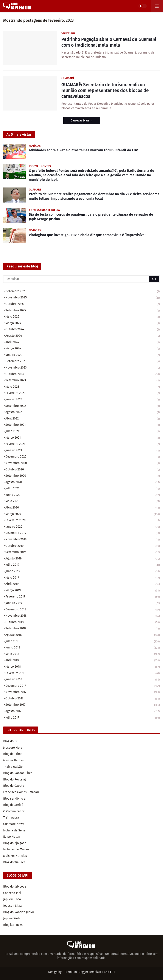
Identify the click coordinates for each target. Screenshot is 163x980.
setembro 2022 (83, 406)
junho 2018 (83, 648)
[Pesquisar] (81, 279)
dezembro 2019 (83, 533)
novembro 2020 (83, 463)
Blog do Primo (13, 754)
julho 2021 (83, 432)
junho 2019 (83, 572)
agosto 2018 (83, 635)
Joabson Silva (12, 906)
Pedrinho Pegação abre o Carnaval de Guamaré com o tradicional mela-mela (109, 42)
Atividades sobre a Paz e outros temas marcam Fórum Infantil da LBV (83, 150)
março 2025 (83, 323)
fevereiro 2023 (83, 393)
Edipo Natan (12, 837)
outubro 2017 (83, 699)
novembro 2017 (83, 692)
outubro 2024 (83, 330)
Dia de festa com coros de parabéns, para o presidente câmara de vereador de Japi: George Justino (91, 217)
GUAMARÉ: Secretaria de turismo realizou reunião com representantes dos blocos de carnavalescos (105, 91)
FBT (113, 972)
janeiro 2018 (83, 680)
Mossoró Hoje (13, 748)
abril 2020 (83, 508)
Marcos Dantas (13, 760)
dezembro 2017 (83, 686)
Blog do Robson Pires (18, 773)
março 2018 (83, 667)
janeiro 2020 (83, 527)
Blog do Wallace (14, 862)
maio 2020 (83, 502)
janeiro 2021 (83, 451)
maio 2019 (83, 578)
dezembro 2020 (83, 457)
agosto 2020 (83, 483)
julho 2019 (83, 565)
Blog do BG (11, 741)
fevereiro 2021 (83, 444)
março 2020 (83, 514)
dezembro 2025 (83, 292)
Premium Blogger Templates (84, 972)
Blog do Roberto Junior (19, 912)
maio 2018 (83, 654)
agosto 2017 (83, 712)
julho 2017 (83, 718)
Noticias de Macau (16, 849)
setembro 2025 (83, 311)
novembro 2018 (83, 616)
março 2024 (83, 349)
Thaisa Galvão (13, 767)
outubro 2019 (83, 546)
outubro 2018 (83, 623)
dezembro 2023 (83, 362)
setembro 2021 (83, 425)
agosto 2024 (83, 336)
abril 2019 (83, 584)
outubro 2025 (83, 304)
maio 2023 (83, 387)
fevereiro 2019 (83, 597)
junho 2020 (83, 495)
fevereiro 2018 (83, 674)
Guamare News (14, 824)
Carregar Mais (81, 121)
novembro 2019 (83, 540)
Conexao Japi (12, 893)
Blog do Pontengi (15, 780)
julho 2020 (83, 489)
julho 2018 (83, 642)
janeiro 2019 (83, 603)
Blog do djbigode (15, 843)
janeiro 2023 (83, 400)
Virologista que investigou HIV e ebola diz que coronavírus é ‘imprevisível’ (88, 235)
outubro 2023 (83, 374)
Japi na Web (11, 918)
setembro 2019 (83, 552)
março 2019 (83, 591)
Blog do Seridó (13, 805)
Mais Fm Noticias (15, 856)
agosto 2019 (83, 559)
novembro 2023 (83, 368)
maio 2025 (83, 317)
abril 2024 (83, 343)
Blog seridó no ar (15, 799)
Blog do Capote (14, 786)
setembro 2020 (83, 476)
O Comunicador (14, 811)
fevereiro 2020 (83, 521)
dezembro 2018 (83, 610)
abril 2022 (83, 419)
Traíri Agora (11, 818)
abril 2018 (83, 661)
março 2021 (83, 438)
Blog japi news (13, 925)
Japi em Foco (12, 899)
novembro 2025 (83, 298)
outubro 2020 (83, 470)
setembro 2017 (83, 705)
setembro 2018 (83, 629)
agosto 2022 (83, 412)
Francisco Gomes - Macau (21, 792)
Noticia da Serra (14, 830)
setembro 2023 (83, 381)
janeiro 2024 (83, 355)
